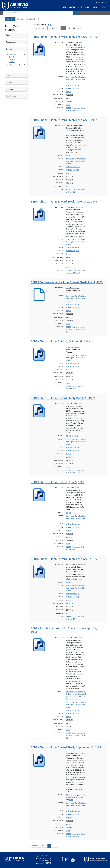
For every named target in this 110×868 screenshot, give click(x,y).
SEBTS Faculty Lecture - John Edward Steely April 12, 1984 (64, 630)
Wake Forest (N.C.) (73, 88)
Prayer (68, 155)
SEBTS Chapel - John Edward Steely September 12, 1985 (66, 747)
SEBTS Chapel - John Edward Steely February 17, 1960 (65, 559)
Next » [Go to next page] (44, 846)
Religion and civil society (74, 692)
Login (105, 2)
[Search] (38, 13)
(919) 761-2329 (41, 856)
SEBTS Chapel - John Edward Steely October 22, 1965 (64, 201)
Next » (50, 25)
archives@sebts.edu (73, 85)
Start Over (10, 19)
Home (64, 7)
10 (54, 28)
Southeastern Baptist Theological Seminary (76, 79)
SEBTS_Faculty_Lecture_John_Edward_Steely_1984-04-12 (76, 736)
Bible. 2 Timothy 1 (72, 436)
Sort (39, 28)
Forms (94, 7)
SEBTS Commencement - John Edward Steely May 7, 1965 (67, 282)
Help (87, 7)
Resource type (11, 42)
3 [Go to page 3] (56, 846)
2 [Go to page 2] (53, 846)
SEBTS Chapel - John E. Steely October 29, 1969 (60, 341)
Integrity (69, 582)
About (80, 7)
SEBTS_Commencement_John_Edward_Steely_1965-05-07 (76, 329)
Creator (9, 49)
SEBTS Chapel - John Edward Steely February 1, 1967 (64, 120)
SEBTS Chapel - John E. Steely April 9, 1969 (57, 482)
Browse (72, 7)
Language (10, 82)
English (96, 3)
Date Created (11, 96)
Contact (103, 7)
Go (77, 13)
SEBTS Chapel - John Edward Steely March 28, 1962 (63, 398)
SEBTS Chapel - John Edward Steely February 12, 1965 (65, 37)
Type (8, 35)
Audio (68, 105)
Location (9, 89)
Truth (71, 800)
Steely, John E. (71, 77)
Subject (9, 75)
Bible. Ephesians (72, 795)
